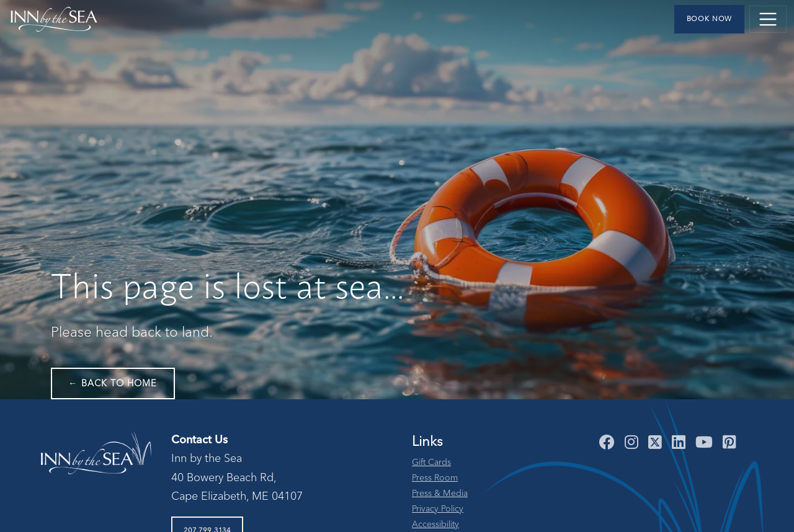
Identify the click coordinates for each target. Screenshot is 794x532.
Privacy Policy (438, 509)
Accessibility (435, 525)
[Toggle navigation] (768, 19)
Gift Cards (431, 463)
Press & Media (440, 494)
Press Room (435, 478)
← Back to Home (113, 384)
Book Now (710, 19)
